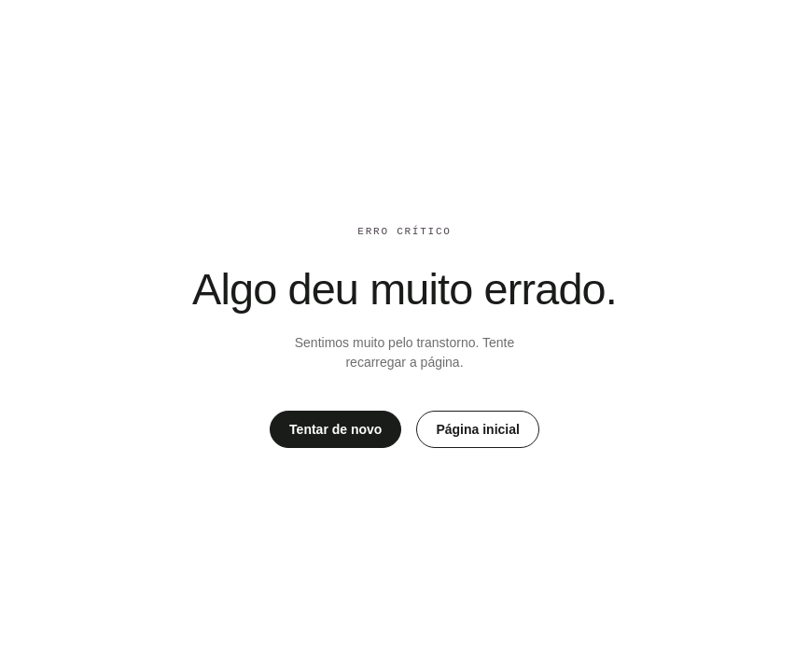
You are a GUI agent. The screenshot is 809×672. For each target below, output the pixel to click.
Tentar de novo (335, 429)
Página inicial (477, 429)
